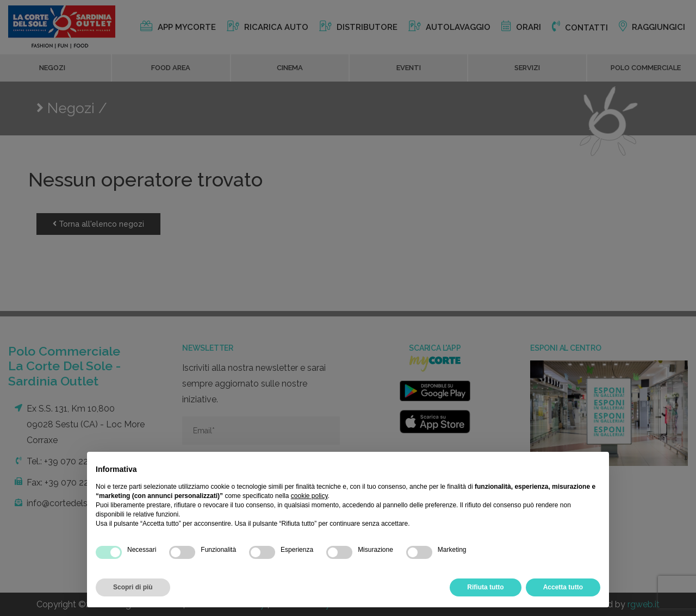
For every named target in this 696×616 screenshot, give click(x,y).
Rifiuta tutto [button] (485, 587)
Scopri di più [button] (133, 587)
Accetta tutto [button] (563, 587)
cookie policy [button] (309, 496)
